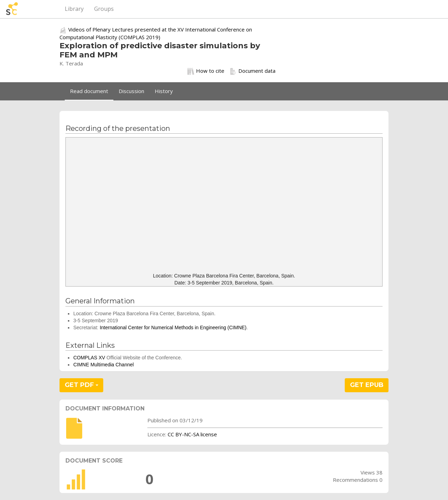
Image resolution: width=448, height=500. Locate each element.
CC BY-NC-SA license (192, 434)
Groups (104, 9)
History (164, 91)
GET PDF (82, 385)
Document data (253, 71)
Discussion (131, 91)
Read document (89, 91)
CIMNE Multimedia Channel (103, 365)
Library (74, 9)
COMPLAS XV (89, 358)
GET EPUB (367, 385)
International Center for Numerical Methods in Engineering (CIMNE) (173, 328)
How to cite (206, 71)
